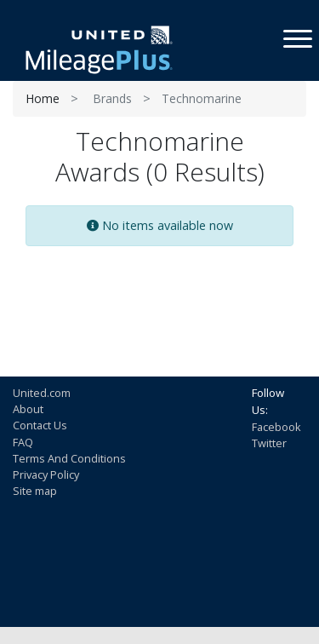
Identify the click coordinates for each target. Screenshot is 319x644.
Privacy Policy (46, 474)
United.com (42, 393)
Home (43, 98)
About (28, 409)
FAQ (23, 442)
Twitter (269, 443)
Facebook (276, 427)
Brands (112, 98)
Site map (35, 491)
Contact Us (40, 425)
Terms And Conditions (69, 458)
